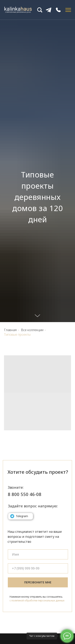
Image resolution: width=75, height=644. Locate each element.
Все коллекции (32, 330)
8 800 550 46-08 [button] (25, 494)
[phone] (38, 568)
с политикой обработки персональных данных (37, 600)
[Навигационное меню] (68, 10)
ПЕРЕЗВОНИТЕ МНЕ (38, 582)
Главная (10, 330)
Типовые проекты (17, 335)
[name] (38, 554)
